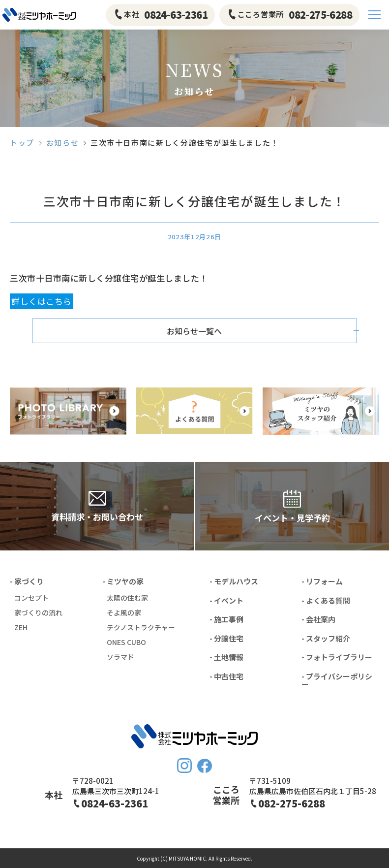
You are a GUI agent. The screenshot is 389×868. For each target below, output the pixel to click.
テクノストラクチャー (141, 627)
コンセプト (31, 598)
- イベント (226, 600)
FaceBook (205, 766)
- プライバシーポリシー (337, 680)
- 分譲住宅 (226, 638)
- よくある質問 (326, 600)
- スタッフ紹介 (326, 638)
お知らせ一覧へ (195, 331)
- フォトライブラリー (337, 657)
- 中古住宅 (226, 676)
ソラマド (120, 657)
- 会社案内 (318, 619)
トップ (22, 143)
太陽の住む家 (127, 598)
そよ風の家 (124, 612)
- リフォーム (322, 581)
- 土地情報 (226, 657)
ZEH (21, 627)
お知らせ (63, 143)
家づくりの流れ (38, 612)
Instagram (184, 766)
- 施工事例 (226, 619)
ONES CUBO (126, 642)
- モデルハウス (234, 581)
